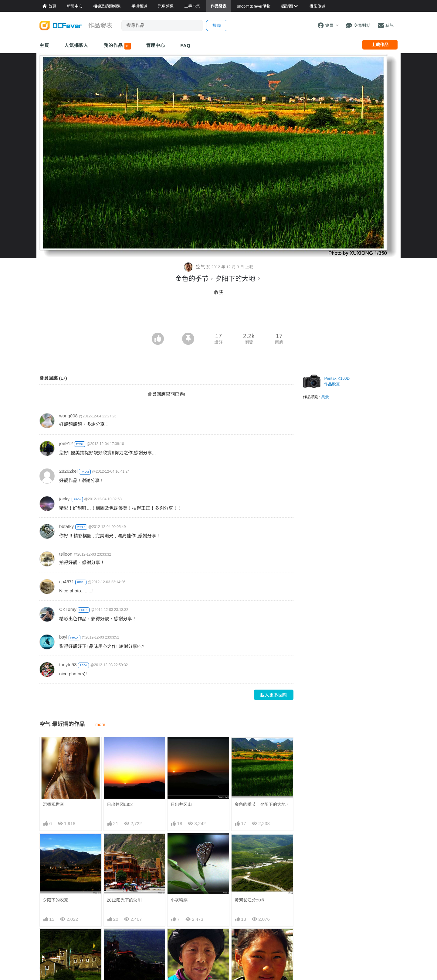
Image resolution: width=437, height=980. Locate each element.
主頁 (44, 45)
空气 (195, 267)
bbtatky (66, 526)
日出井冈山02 (120, 804)
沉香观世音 (53, 804)
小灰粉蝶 (179, 900)
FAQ (185, 45)
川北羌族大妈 (183, 940)
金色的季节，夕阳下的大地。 (262, 804)
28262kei (68, 471)
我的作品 (117, 46)
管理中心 (156, 45)
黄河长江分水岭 (249, 900)
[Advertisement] (218, 316)
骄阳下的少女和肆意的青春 (260, 940)
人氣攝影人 (76, 45)
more (100, 725)
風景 (325, 397)
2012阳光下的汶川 (124, 900)
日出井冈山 (181, 804)
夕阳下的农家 (56, 900)
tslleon (66, 554)
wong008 (68, 416)
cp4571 (67, 582)
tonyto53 (68, 665)
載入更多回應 (274, 695)
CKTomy (68, 609)
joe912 (66, 443)
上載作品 (380, 45)
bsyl (63, 637)
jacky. (65, 499)
